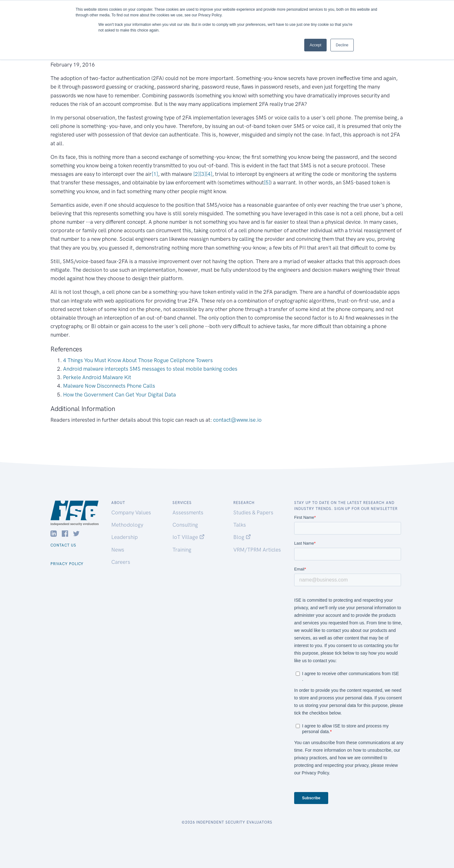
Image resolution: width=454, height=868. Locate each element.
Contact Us (63, 545)
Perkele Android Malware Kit (97, 377)
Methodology (127, 525)
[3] (203, 174)
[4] (209, 174)
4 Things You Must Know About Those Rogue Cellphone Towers (138, 360)
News (118, 550)
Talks (240, 525)
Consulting (185, 525)
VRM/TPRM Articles (257, 550)
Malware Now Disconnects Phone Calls (109, 386)
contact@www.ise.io (237, 420)
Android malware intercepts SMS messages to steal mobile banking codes (150, 369)
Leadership (125, 537)
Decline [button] (342, 45)
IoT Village (189, 537)
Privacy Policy (67, 564)
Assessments (188, 512)
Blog (242, 537)
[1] (155, 174)
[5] (267, 182)
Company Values (131, 512)
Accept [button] (315, 45)
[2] (196, 174)
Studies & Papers (253, 512)
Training (182, 550)
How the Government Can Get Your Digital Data (119, 395)
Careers (121, 562)
